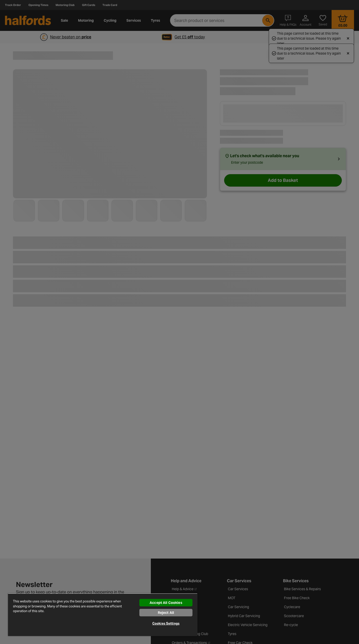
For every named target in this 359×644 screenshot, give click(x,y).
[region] (103, 615)
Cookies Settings (166, 623)
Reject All (166, 613)
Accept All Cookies (166, 603)
